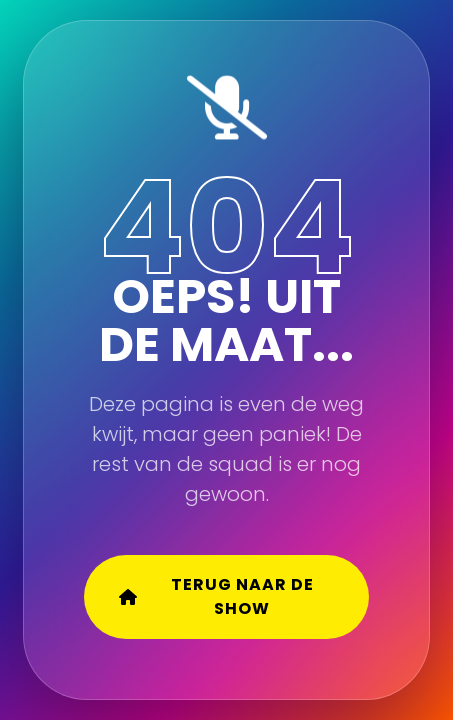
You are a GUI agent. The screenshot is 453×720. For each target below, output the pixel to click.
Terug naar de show (216, 596)
